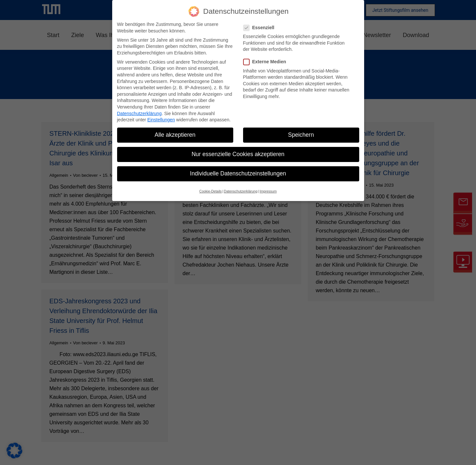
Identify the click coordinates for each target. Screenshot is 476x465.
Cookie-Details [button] (211, 191)
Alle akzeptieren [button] (175, 135)
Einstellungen (161, 120)
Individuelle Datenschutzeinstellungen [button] (238, 173)
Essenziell (261, 28)
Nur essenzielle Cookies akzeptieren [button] (238, 154)
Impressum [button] (268, 191)
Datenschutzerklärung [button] (241, 191)
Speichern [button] (301, 135)
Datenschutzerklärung (139, 113)
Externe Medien (267, 62)
